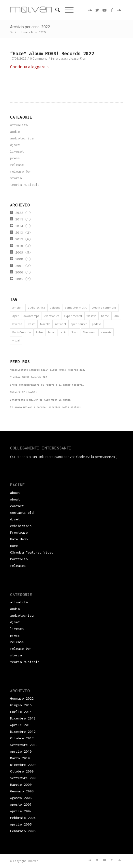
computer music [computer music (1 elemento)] (76, 307)
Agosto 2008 (21, 798)
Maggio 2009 (21, 785)
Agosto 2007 (21, 804)
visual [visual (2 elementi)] (16, 340)
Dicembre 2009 (23, 765)
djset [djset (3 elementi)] (15, 316)
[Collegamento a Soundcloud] (90, 10)
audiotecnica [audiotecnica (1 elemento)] (37, 307)
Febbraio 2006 (23, 818)
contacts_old (22, 513)
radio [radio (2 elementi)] (63, 332)
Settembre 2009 (24, 778)
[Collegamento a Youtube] (104, 10)
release (60, 58)
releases (18, 566)
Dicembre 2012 (23, 732)
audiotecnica (22, 138)
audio (15, 132)
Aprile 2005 (21, 824)
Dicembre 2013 (23, 718)
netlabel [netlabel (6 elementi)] (60, 324)
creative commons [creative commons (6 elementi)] (104, 307)
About (15, 499)
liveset (17, 151)
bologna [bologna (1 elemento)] (55, 307)
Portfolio (19, 559)
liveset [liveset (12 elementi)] (31, 324)
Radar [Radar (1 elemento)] (51, 332)
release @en (77, 58)
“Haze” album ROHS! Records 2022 (52, 54)
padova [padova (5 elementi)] (97, 324)
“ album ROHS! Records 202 (29, 377)
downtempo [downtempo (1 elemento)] (31, 316)
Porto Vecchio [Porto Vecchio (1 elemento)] (22, 332)
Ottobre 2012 (22, 738)
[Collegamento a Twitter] (97, 10)
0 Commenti (39, 58)
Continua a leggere (30, 67)
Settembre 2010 (24, 745)
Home (14, 546)
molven (33, 861)
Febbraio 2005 (23, 831)
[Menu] (67, 10)
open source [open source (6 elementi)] (79, 324)
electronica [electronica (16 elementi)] (52, 316)
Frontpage (19, 532)
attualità (19, 125)
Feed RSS (20, 362)
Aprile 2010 (21, 751)
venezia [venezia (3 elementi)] (106, 332)
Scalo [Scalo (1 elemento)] (75, 332)
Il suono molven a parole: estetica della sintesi (45, 407)
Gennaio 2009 (22, 791)
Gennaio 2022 (22, 698)
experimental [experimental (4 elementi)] (73, 316)
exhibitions (21, 526)
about (15, 493)
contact (17, 506)
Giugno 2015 (21, 705)
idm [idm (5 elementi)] (116, 316)
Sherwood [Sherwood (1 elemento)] (90, 332)
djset (15, 145)
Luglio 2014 (21, 712)
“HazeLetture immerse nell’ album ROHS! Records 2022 (48, 370)
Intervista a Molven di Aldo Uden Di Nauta (40, 400)
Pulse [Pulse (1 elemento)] (39, 332)
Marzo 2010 (20, 758)
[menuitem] (55, 10)
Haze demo (19, 539)
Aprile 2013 (21, 725)
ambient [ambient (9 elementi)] (18, 307)
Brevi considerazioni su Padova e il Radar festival (47, 385)
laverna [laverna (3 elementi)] (17, 324)
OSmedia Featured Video (32, 552)
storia (16, 178)
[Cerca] (55, 10)
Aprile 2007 (21, 811)
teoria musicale (25, 185)
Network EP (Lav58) (23, 392)
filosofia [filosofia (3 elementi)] (91, 316)
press (15, 158)
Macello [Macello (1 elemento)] (45, 324)
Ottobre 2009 (22, 771)
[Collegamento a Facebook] (112, 10)
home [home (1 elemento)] (105, 316)
